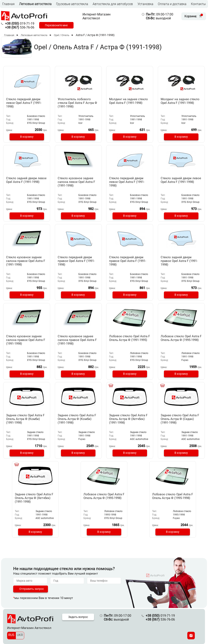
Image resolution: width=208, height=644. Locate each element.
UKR (20, 635)
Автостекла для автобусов (113, 4)
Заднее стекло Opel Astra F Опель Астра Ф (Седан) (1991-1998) (181, 419)
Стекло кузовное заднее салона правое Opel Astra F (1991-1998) (26, 261)
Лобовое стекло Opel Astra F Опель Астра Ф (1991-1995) (130, 340)
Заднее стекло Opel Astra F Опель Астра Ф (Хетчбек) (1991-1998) (130, 419)
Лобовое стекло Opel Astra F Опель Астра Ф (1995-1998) (181, 340)
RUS (11, 635)
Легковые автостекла (35, 4)
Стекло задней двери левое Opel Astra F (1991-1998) (25, 182)
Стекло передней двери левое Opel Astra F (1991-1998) (25, 103)
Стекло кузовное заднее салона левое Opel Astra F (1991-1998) (78, 182)
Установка (145, 4)
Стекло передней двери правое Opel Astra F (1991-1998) (78, 261)
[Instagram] (191, 636)
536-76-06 (20, 27)
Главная (8, 4)
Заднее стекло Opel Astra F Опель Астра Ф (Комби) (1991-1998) (27, 419)
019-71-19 (20, 24)
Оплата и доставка (172, 4)
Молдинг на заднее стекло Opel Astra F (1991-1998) (129, 103)
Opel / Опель (62, 35)
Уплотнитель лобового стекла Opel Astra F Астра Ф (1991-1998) (77, 103)
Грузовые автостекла (72, 4)
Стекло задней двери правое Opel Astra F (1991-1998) (181, 261)
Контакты (198, 4)
